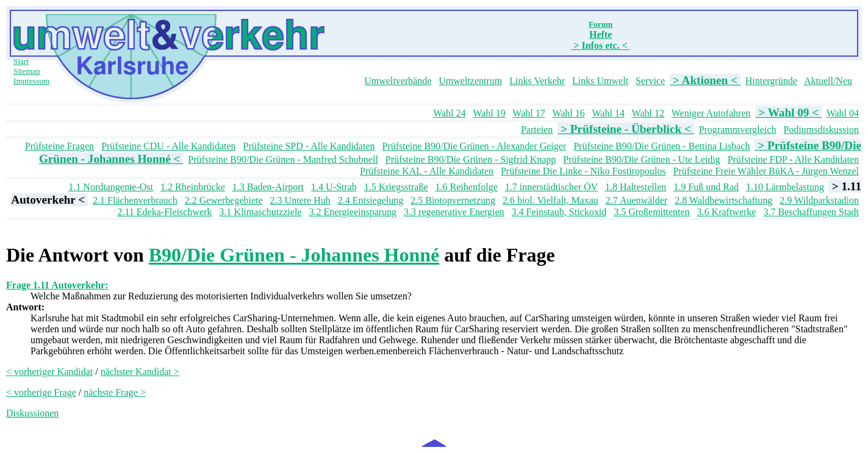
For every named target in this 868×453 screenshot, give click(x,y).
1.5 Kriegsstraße (396, 187)
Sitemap (27, 71)
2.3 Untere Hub (300, 200)
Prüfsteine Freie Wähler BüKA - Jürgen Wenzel (766, 171)
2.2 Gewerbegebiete (224, 200)
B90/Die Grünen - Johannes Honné (294, 255)
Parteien (537, 130)
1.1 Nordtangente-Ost (111, 187)
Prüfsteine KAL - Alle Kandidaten (427, 171)
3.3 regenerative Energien (454, 212)
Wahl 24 (449, 113)
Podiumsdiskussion (821, 130)
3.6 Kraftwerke (727, 212)
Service (650, 81)
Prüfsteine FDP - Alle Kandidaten (793, 159)
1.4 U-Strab (334, 187)
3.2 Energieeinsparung (353, 212)
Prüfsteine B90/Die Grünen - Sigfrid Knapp (471, 159)
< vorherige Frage (41, 392)
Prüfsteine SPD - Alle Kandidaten (309, 146)
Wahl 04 (843, 113)
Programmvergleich (738, 130)
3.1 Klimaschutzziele (260, 212)
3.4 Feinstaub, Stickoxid (559, 212)
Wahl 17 (529, 113)
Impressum (31, 81)
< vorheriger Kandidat (49, 372)
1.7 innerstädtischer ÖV (551, 187)
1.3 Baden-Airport (268, 187)
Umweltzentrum (470, 81)
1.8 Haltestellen (636, 187)
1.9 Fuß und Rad (706, 187)
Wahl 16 (568, 113)
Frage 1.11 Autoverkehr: (57, 285)
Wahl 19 (489, 113)
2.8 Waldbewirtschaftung (723, 200)
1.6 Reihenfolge (467, 187)
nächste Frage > (114, 392)
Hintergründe (771, 81)
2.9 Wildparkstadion (819, 200)
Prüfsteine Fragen (59, 146)
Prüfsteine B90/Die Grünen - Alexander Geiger (475, 146)
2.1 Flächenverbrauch (135, 200)
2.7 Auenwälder (637, 200)
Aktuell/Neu (828, 81)
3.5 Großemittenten (651, 212)
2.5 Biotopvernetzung (453, 200)
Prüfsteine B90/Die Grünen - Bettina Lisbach (662, 146)
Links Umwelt (600, 81)
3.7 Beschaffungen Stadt (811, 212)
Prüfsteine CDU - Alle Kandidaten (168, 146)
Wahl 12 (648, 113)
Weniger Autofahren (711, 113)
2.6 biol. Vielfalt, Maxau (551, 200)
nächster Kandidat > (140, 372)
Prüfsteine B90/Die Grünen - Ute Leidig (641, 159)
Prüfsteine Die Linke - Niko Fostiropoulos (583, 171)
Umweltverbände (398, 81)
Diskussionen (32, 413)
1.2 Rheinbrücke (193, 187)
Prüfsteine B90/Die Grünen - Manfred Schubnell (283, 159)
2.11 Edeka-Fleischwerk (164, 212)
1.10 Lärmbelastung (785, 187)
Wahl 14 (608, 113)
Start (21, 61)
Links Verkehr (537, 81)
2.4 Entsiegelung (371, 200)
